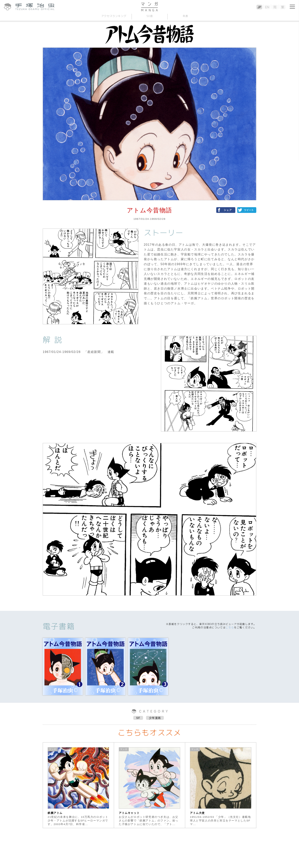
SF (138, 718)
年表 (185, 16)
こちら (230, 627)
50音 (149, 16)
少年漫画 (155, 718)
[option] (78, 785)
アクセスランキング (114, 16)
